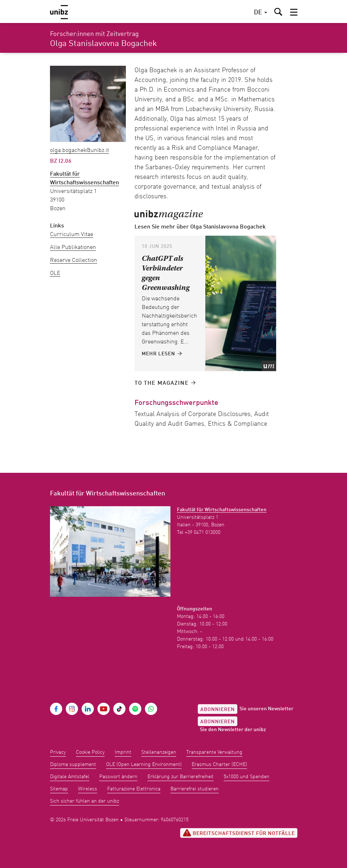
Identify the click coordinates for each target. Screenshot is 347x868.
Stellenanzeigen (159, 752)
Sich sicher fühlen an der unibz (85, 801)
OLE (55, 273)
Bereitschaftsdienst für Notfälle (239, 833)
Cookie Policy (90, 752)
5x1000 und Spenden (246, 777)
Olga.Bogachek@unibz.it (79, 151)
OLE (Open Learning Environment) (144, 765)
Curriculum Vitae (72, 235)
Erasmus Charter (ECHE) (219, 765)
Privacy (58, 752)
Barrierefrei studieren (195, 789)
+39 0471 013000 (203, 532)
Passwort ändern (118, 777)
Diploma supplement (73, 765)
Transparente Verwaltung (214, 752)
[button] (294, 12)
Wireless (88, 789)
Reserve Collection (74, 260)
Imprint (123, 752)
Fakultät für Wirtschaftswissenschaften (222, 510)
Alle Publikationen (73, 248)
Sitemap (59, 789)
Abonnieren (218, 710)
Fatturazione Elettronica (134, 789)
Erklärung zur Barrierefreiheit (181, 777)
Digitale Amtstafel (70, 777)
